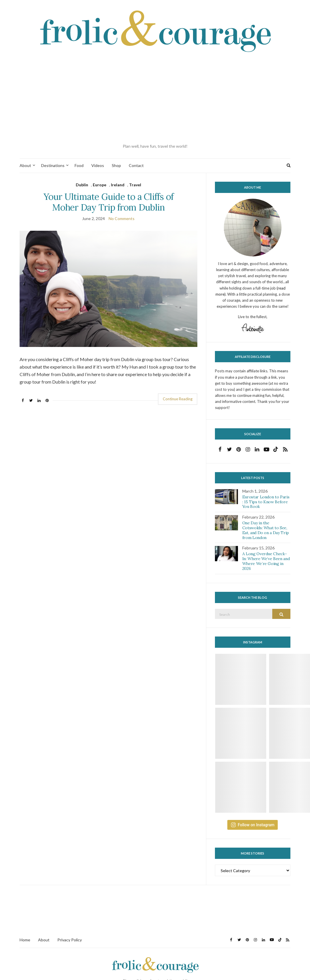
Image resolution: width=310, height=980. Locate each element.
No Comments (122, 218)
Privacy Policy (70, 940)
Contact (136, 165)
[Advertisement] (155, 98)
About (25, 165)
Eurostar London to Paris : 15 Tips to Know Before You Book (266, 502)
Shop (116, 165)
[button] (108, 289)
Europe (100, 185)
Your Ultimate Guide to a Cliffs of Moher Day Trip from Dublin (109, 202)
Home (25, 940)
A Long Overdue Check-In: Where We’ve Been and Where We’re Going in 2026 (266, 561)
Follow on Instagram (253, 825)
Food (79, 165)
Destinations (53, 165)
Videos (98, 165)
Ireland (118, 185)
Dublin (82, 185)
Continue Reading (178, 399)
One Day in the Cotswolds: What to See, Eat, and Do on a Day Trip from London (266, 530)
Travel (135, 185)
